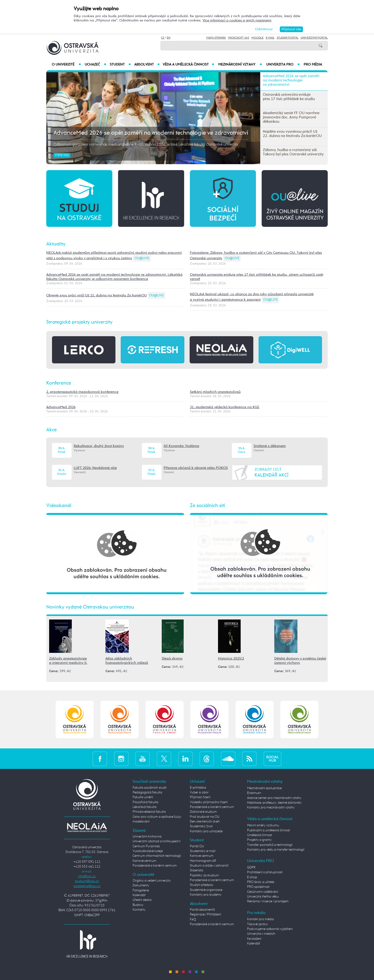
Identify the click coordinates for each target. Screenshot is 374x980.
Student (120, 65)
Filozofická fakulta (145, 802)
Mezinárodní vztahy (240, 65)
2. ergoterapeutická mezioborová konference (82, 392)
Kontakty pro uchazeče (206, 831)
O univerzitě (66, 65)
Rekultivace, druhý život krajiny (99, 446)
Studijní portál (288, 38)
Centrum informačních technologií (157, 856)
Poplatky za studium (204, 875)
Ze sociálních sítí (208, 506)
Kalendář (139, 895)
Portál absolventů (202, 910)
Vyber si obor (199, 792)
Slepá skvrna (172, 658)
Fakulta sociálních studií (150, 788)
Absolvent (147, 65)
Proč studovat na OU (205, 817)
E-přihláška (198, 788)
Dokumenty (141, 885)
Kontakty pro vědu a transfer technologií (276, 850)
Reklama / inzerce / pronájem (268, 901)
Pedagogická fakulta (147, 792)
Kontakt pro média (260, 919)
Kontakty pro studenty (206, 895)
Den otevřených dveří (205, 822)
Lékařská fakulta (145, 807)
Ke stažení (254, 939)
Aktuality (56, 244)
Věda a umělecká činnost (188, 65)
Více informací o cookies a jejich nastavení (237, 20)
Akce (52, 430)
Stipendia (197, 870)
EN (169, 38)
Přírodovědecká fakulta (149, 812)
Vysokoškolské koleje (148, 851)
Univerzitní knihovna (147, 837)
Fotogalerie (141, 890)
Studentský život (201, 826)
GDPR (251, 868)
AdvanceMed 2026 (61, 407)
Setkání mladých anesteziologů (215, 392)
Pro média (313, 65)
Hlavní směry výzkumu (263, 825)
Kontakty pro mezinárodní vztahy (271, 807)
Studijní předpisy (202, 885)
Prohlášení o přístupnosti (265, 872)
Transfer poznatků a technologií (270, 845)
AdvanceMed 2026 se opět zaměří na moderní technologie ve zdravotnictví (151, 133)
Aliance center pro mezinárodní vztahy (274, 798)
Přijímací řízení (200, 797)
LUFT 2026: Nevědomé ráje (95, 468)
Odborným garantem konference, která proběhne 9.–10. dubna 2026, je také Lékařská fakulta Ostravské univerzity (146, 145)
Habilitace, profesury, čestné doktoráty (274, 803)
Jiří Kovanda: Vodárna (181, 446)
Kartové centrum (144, 861)
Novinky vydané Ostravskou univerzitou (90, 607)
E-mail (270, 38)
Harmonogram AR (203, 861)
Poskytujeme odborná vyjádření (270, 929)
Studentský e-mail (203, 851)
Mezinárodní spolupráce (264, 788)
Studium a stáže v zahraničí (209, 866)
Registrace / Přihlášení (205, 914)
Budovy (138, 905)
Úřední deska (142, 900)
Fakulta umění (143, 797)
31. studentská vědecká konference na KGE (225, 407)
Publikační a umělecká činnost (269, 830)
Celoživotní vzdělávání (263, 892)
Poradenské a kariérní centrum (155, 866)
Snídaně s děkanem (270, 446)
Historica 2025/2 (231, 658)
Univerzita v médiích (261, 934)
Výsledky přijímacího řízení (209, 802)
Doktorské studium (203, 812)
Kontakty (139, 910)
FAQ (193, 919)
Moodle (257, 38)
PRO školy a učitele (261, 882)
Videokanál (59, 506)
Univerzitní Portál (314, 38)
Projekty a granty (259, 840)
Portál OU (197, 846)
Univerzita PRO (283, 65)
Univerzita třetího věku (263, 897)
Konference (59, 383)
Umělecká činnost (260, 835)
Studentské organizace (206, 890)
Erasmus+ (254, 793)
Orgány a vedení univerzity (152, 881)
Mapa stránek (216, 38)
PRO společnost (258, 887)
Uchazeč (95, 65)
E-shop (252, 877)
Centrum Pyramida (146, 846)
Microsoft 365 (239, 38)
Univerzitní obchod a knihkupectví (156, 841)
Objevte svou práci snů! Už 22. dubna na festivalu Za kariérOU (96, 295)
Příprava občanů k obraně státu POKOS (196, 468)
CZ (163, 38)
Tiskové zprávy (257, 924)
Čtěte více (62, 155)
